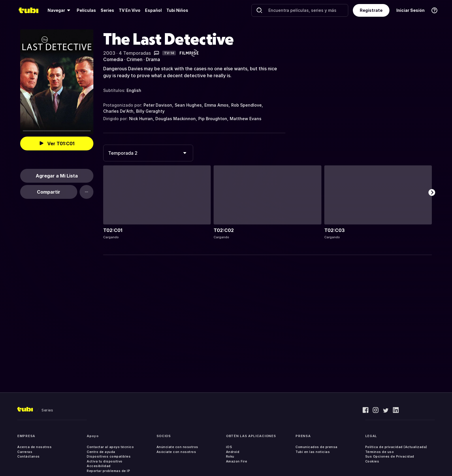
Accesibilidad (99, 466)
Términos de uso (380, 452)
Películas (86, 10)
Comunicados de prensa (317, 447)
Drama (153, 59)
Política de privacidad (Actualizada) (396, 447)
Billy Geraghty (150, 111)
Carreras (25, 452)
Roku (230, 456)
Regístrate (371, 10)
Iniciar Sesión (410, 10)
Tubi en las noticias (313, 452)
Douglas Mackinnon (176, 119)
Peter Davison (158, 105)
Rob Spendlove (246, 105)
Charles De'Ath (118, 111)
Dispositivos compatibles (109, 456)
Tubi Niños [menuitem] (177, 10)
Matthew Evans (246, 119)
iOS (229, 447)
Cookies (372, 461)
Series (107, 10)
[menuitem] (60, 10)
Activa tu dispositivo (105, 461)
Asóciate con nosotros (176, 452)
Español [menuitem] (153, 10)
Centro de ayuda (101, 452)
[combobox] (148, 153)
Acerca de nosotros (34, 447)
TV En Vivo (130, 10)
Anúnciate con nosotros (177, 447)
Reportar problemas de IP (108, 471)
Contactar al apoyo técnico (110, 447)
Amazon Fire (237, 461)
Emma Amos (216, 105)
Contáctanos (29, 456)
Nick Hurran (141, 119)
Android (233, 452)
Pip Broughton (213, 119)
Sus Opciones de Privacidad (390, 456)
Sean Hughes (188, 105)
